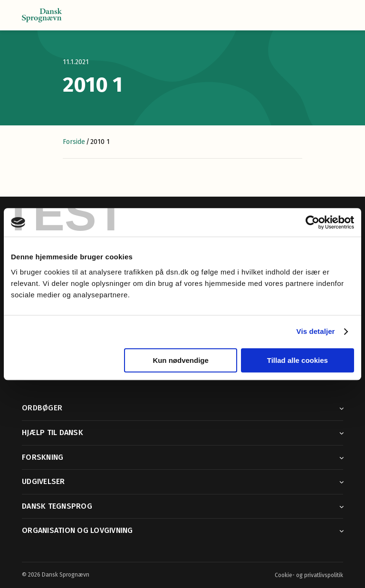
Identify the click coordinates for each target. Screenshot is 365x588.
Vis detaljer (316, 331)
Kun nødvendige (181, 360)
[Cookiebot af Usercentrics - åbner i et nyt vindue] (312, 222)
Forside (74, 142)
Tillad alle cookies (298, 360)
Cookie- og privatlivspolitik (309, 575)
